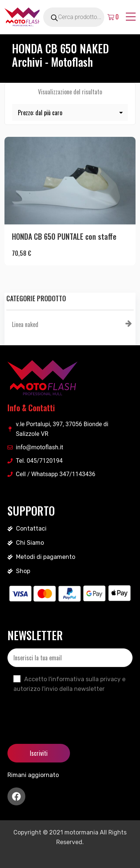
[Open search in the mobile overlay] (82, 17)
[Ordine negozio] (70, 112)
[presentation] (64, 712)
